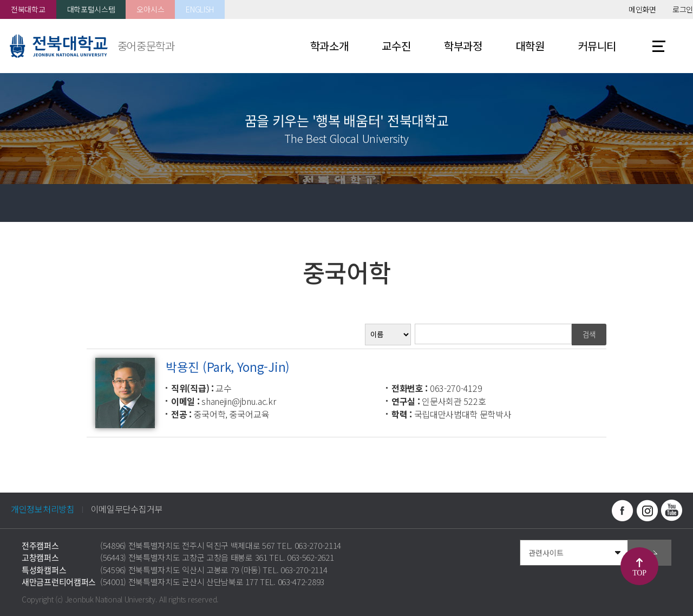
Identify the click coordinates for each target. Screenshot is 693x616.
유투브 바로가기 (671, 510)
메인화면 (642, 9)
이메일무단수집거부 (127, 509)
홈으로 (19, 203)
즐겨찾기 (598, 203)
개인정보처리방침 (43, 509)
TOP (639, 573)
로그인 (683, 9)
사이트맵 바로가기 (659, 46)
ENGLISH (200, 9)
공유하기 (636, 203)
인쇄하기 (674, 203)
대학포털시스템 (91, 9)
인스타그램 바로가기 (647, 510)
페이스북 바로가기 (623, 510)
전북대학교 (28, 9)
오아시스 (150, 9)
